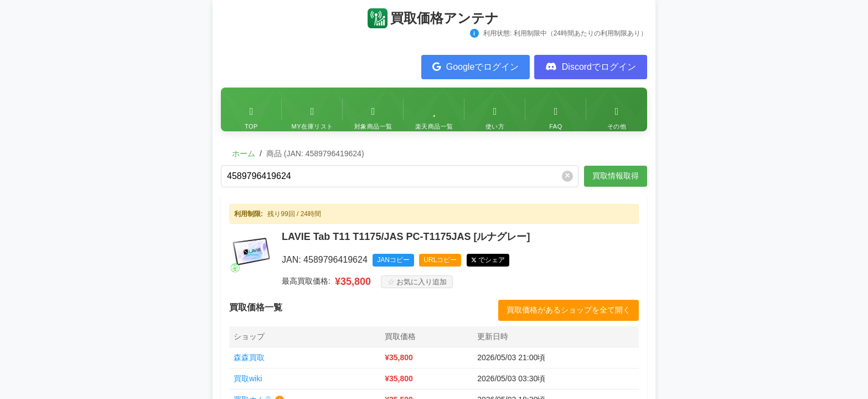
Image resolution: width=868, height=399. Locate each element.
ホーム (244, 154)
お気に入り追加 (417, 282)
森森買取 (249, 357)
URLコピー (440, 260)
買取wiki (248, 378)
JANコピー (393, 260)
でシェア (492, 260)
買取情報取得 (616, 176)
